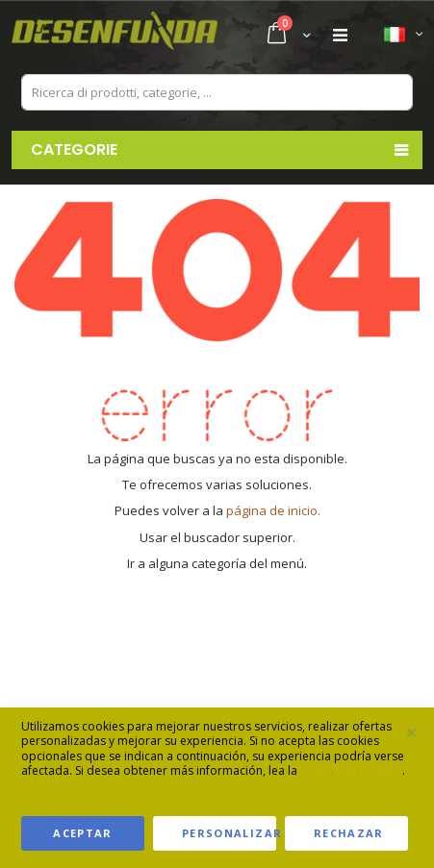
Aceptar (82, 833)
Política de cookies (351, 770)
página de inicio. (273, 510)
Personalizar (229, 833)
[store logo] (115, 36)
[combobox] (217, 92)
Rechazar (349, 833)
